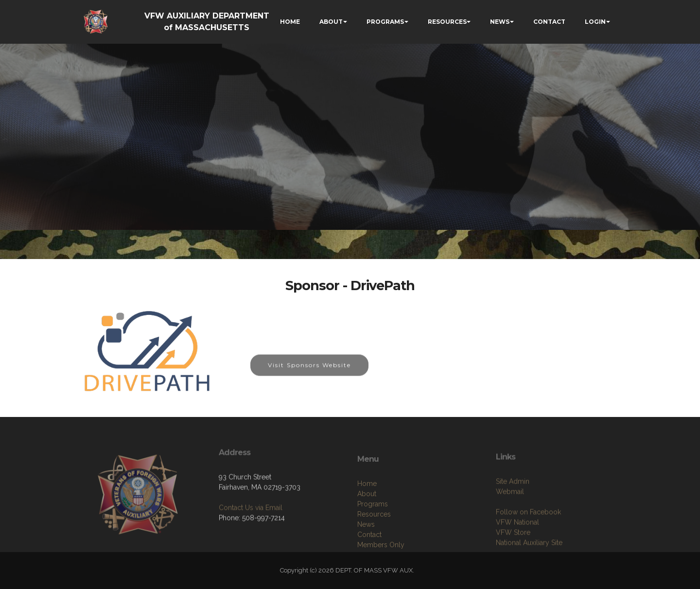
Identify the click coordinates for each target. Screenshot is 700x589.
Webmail (510, 524)
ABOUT (331, 22)
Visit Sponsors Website (309, 372)
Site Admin (513, 514)
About (367, 530)
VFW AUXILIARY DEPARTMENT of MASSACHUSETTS (207, 22)
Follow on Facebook (528, 545)
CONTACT (549, 22)
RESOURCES (447, 22)
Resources (374, 551)
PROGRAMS (385, 22)
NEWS (500, 22)
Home (367, 520)
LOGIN (595, 22)
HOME (290, 22)
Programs (373, 540)
